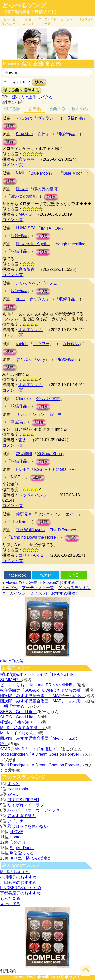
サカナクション (30, 415)
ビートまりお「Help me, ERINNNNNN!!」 (38, 685)
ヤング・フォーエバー (58, 514)
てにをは (24, 118)
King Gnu (24, 134)
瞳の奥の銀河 (45, 189)
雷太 (23, 440)
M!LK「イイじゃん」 (19, 733)
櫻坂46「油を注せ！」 (21, 722)
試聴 (10, 126)
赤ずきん (38, 299)
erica (20, 299)
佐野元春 (24, 514)
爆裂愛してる (22, 853)
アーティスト (47, 21)
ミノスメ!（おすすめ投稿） (55, 593)
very (41, 359)
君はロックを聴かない (28, 826)
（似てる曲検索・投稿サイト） (30, 12)
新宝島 (55, 415)
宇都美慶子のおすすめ (20, 893)
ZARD (13, 794)
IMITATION (51, 228)
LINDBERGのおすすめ (21, 888)
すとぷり (24, 359)
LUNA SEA (26, 228)
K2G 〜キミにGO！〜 (54, 470)
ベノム (51, 283)
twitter (46, 575)
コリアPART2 (31, 555)
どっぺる (9, 21)
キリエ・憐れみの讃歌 (30, 858)
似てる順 (12, 109)
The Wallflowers (30, 530)
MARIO (25, 214)
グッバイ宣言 (48, 399)
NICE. (16, 477)
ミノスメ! (85, 19)
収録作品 (75, 118)
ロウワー (41, 344)
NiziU (21, 173)
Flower (22, 189)
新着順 (35, 109)
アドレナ (15, 821)
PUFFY (23, 469)
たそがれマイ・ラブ (26, 805)
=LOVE (16, 832)
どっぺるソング (24, 5)
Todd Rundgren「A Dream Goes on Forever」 (42, 754)
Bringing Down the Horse (33, 537)
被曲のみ (57, 109)
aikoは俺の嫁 (12, 661)
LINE (74, 575)
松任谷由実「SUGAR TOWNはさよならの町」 (42, 690)
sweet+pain (18, 789)
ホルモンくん (31, 330)
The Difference (63, 530)
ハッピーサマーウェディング (34, 810)
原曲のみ (80, 109)
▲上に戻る (10, 904)
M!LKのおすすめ (15, 872)
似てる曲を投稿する (21, 90)
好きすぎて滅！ (22, 816)
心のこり (18, 842)
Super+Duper (22, 848)
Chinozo (23, 399)
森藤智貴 (27, 269)
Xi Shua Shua (50, 454)
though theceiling (70, 244)
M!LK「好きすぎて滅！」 (23, 728)
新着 (28, 21)
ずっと (13, 784)
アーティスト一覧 (38, 588)
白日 (42, 134)
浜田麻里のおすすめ (18, 882)
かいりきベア (28, 283)
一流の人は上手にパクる (30, 97)
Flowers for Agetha (33, 244)
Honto (15, 837)
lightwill (42, 977)
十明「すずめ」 (14, 706)
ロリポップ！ (68, 977)
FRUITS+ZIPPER (23, 800)
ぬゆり (22, 344)
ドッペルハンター (35, 495)
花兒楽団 (24, 454)
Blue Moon (40, 173)
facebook (17, 575)
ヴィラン (45, 118)
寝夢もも (27, 159)
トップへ (10, 588)
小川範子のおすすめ (18, 877)
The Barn (19, 522)
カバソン (66, 19)
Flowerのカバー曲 (22, 582)
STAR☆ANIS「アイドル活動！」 (30, 749)
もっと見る (10, 898)
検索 (39, 82)
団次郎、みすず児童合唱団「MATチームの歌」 (43, 696)
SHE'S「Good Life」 (19, 712)
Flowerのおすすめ (59, 582)
